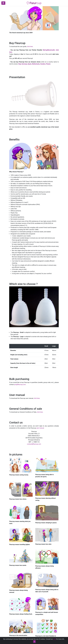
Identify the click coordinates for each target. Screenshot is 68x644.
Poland (48, 64)
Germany (24, 64)
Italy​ (20, 64)
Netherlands (36, 64)
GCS (54, 643)
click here (40, 412)
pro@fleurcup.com (20, 385)
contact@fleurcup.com (34, 444)
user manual (40, 428)
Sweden (43, 64)
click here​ (30, 47)
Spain (30, 64)
